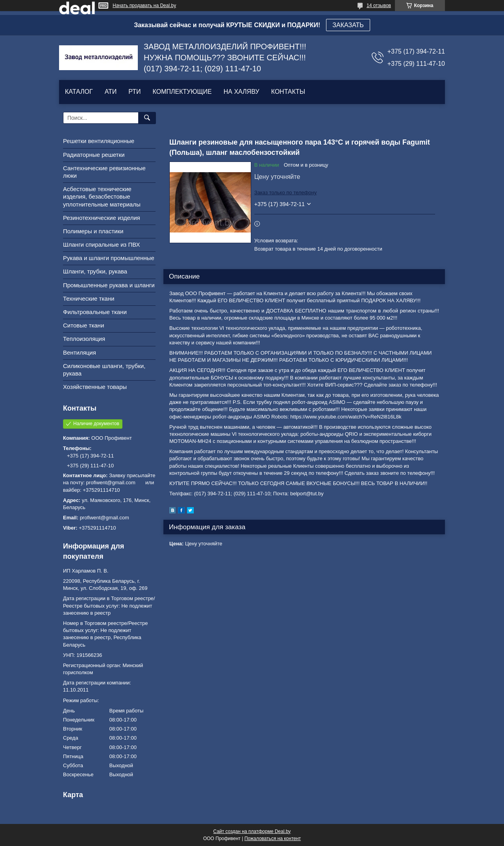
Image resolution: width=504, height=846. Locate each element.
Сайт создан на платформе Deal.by (252, 831)
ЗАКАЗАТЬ (348, 25)
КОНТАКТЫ (288, 92)
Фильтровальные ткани (95, 312)
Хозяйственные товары (95, 387)
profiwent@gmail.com (105, 518)
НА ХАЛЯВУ (242, 92)
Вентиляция (80, 352)
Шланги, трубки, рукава (95, 271)
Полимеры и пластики (93, 231)
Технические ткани (89, 298)
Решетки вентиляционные (99, 141)
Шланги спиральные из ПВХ (102, 245)
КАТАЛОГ (79, 92)
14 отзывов (379, 6)
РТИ (134, 92)
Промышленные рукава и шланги (109, 285)
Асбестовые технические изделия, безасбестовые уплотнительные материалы (102, 196)
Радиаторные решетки (94, 155)
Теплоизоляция (84, 339)
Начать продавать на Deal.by (144, 6)
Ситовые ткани (83, 325)
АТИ (111, 92)
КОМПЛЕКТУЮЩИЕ (182, 92)
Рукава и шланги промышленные (109, 258)
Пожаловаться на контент (273, 839)
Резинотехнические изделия (102, 218)
